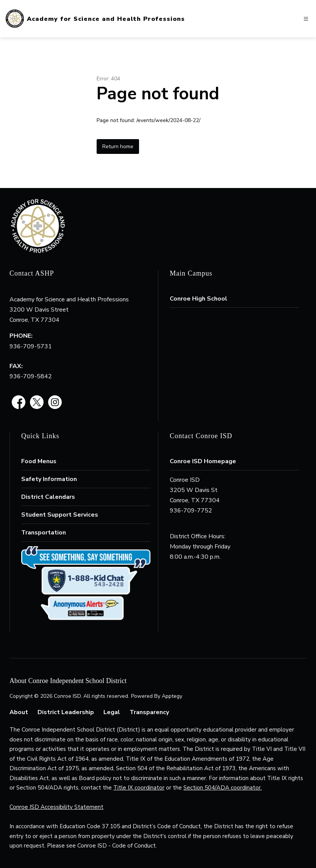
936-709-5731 (31, 346)
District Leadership (66, 712)
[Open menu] (306, 19)
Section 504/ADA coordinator (222, 788)
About (19, 712)
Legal (112, 712)
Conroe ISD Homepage (203, 461)
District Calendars (48, 497)
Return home (118, 146)
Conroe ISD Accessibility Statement (56, 807)
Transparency (149, 712)
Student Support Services (60, 515)
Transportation (44, 533)
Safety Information (49, 479)
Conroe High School (199, 299)
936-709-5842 (31, 376)
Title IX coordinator (139, 788)
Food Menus (39, 461)
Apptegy (172, 696)
